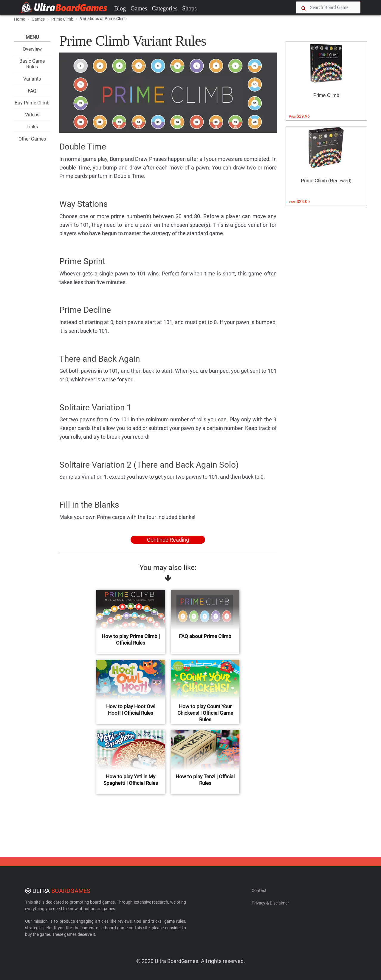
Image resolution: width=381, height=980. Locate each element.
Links (32, 127)
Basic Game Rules (32, 64)
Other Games (32, 139)
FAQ (32, 91)
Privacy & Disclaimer (270, 903)
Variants (32, 79)
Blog (120, 8)
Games (139, 8)
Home (20, 19)
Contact (259, 890)
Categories (165, 8)
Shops (189, 8)
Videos (32, 115)
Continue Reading (168, 540)
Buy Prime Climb (32, 103)
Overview (32, 49)
